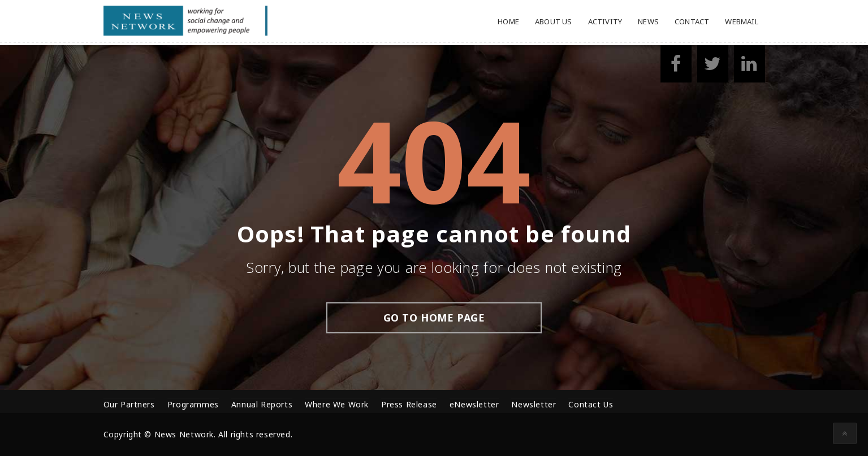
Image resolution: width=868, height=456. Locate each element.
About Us (554, 21)
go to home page (434, 318)
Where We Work (337, 404)
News (648, 21)
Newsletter (534, 404)
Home (508, 21)
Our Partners (129, 404)
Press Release (409, 404)
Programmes (193, 404)
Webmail (741, 21)
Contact (692, 21)
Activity (605, 21)
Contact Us (591, 404)
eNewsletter (474, 404)
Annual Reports (262, 404)
